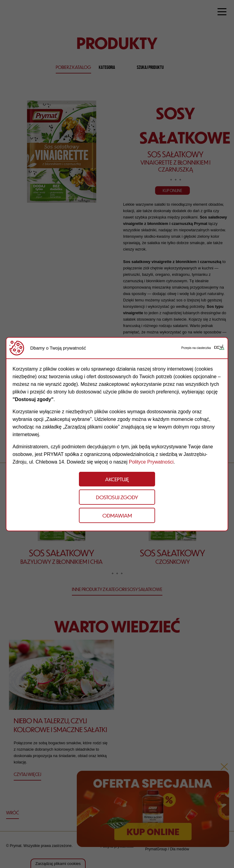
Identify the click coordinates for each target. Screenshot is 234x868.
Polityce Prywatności (151, 462)
